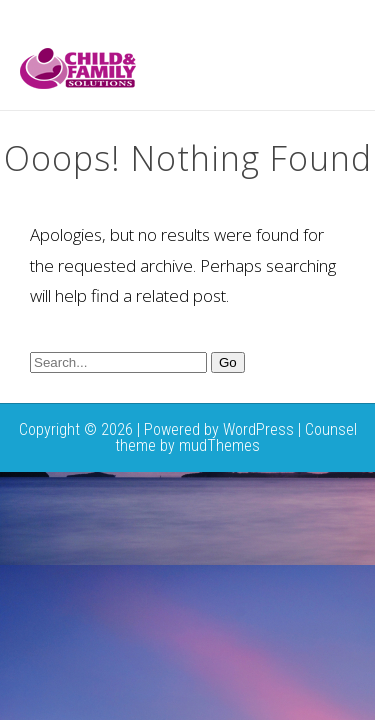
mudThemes (219, 445)
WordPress (258, 429)
